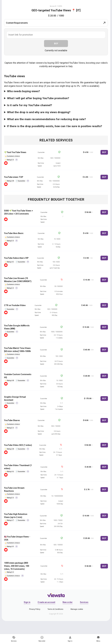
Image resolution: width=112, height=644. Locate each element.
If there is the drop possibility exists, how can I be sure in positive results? (55, 126)
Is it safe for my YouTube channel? (30, 105)
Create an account (46, 602)
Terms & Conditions (55, 609)
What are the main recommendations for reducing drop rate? (46, 119)
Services (84, 602)
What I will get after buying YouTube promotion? (38, 98)
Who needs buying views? (23, 91)
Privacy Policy (35, 609)
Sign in (27, 602)
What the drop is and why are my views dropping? (39, 112)
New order (68, 602)
